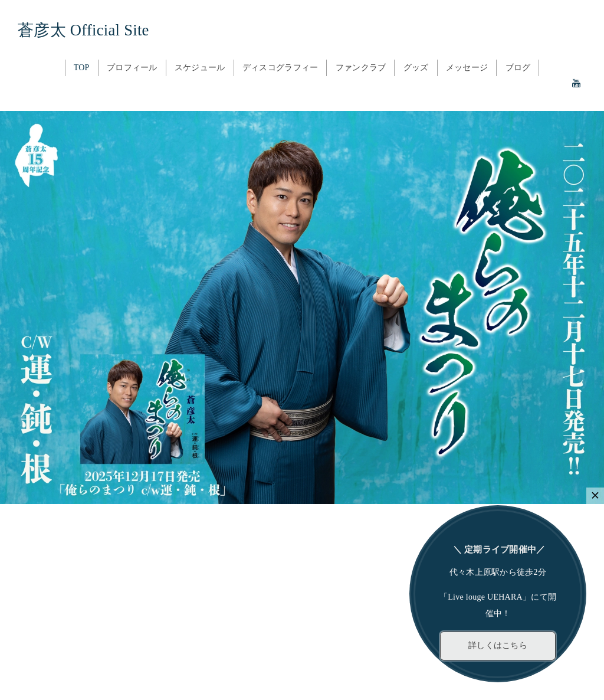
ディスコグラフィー (280, 68)
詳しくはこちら (498, 645)
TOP (82, 68)
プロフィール (132, 68)
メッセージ (467, 68)
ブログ (518, 68)
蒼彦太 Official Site (83, 30)
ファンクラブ (361, 68)
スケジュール (200, 68)
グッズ (416, 68)
